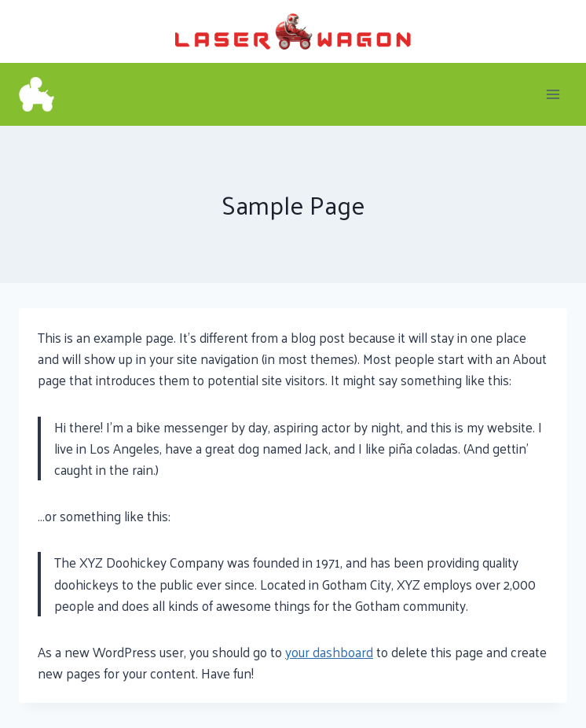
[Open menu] (553, 94)
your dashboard (329, 652)
